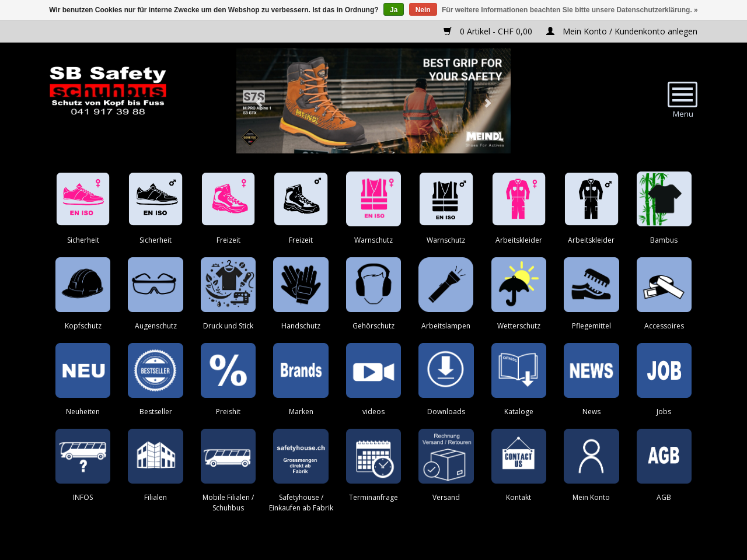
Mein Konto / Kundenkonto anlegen (622, 31)
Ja (394, 10)
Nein (423, 10)
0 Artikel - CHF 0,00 (489, 31)
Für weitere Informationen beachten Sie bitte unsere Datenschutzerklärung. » (570, 10)
